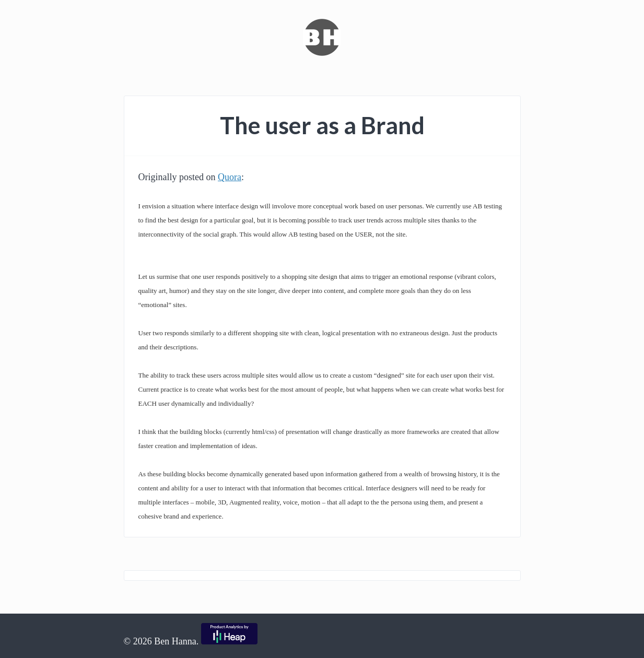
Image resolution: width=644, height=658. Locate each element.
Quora (230, 177)
